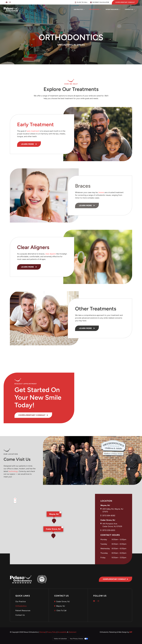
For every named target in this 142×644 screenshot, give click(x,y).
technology (13, 471)
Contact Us (130, 9)
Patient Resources (113, 9)
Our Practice (79, 9)
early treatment (33, 131)
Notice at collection (60, 639)
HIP (131, 632)
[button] (53, 536)
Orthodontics (95, 9)
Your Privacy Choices (77, 639)
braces (101, 192)
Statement (72, 632)
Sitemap (42, 632)
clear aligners (51, 254)
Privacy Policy (52, 632)
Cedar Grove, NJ (53, 529)
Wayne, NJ (54, 514)
